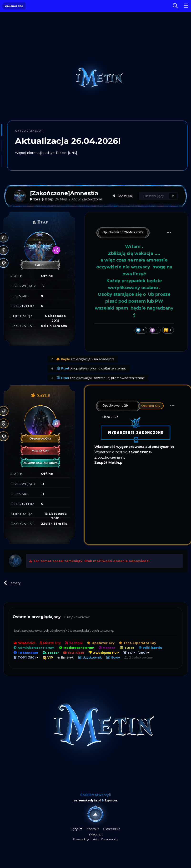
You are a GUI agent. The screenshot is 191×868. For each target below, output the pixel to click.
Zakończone (92, 199)
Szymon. (111, 800)
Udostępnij (123, 196)
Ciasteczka (112, 829)
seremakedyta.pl (87, 800)
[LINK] (73, 153)
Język (77, 829)
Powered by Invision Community (95, 839)
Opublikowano (123, 232)
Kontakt (93, 829)
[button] (2, 130)
